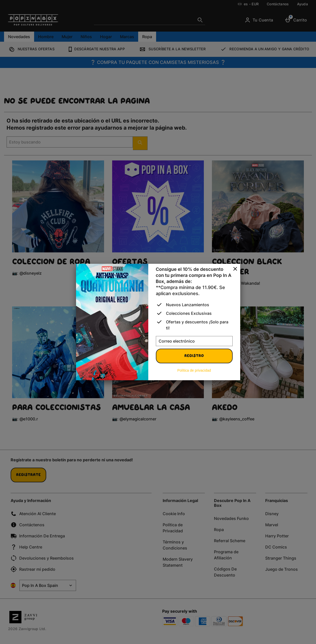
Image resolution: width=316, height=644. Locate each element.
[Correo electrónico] (194, 341)
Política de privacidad (194, 370)
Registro (194, 356)
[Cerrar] (235, 269)
